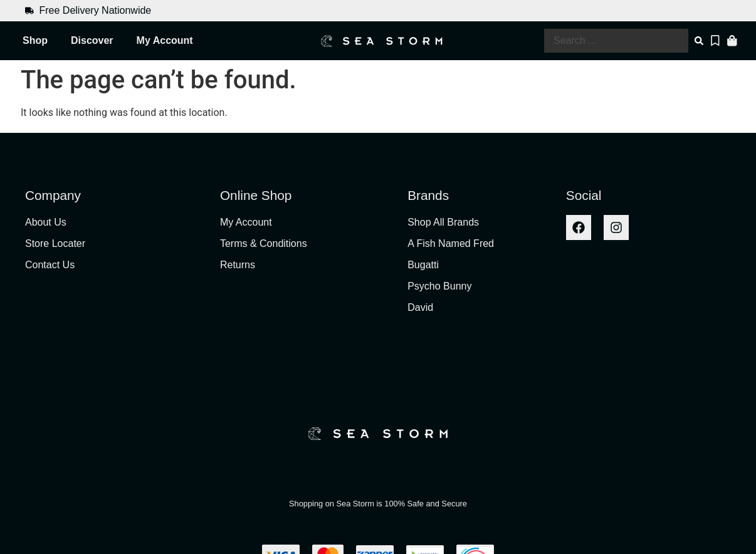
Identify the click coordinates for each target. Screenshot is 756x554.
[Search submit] (701, 41)
